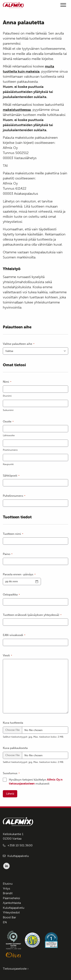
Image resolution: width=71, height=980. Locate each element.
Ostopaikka (11, 595)
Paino (8, 554)
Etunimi (7, 396)
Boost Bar (9, 917)
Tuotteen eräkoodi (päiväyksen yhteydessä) (32, 615)
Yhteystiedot (11, 912)
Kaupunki (8, 464)
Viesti (7, 656)
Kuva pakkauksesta (15, 748)
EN (5, 922)
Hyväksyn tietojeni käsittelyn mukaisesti (36, 782)
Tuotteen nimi (13, 534)
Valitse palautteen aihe (19, 344)
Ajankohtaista (12, 903)
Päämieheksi (11, 898)
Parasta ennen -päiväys (19, 574)
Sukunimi (8, 410)
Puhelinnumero (14, 496)
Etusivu (8, 884)
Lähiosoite (9, 435)
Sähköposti (11, 476)
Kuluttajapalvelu (18, 856)
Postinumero (10, 450)
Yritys (6, 888)
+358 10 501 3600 (20, 845)
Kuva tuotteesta (13, 723)
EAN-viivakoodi (14, 635)
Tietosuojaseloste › (16, 969)
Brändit (8, 893)
